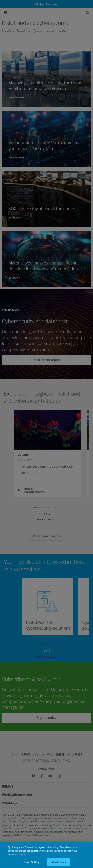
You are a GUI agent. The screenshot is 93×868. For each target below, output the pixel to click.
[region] (46, 855)
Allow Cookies (59, 862)
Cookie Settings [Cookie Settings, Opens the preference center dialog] (32, 862)
